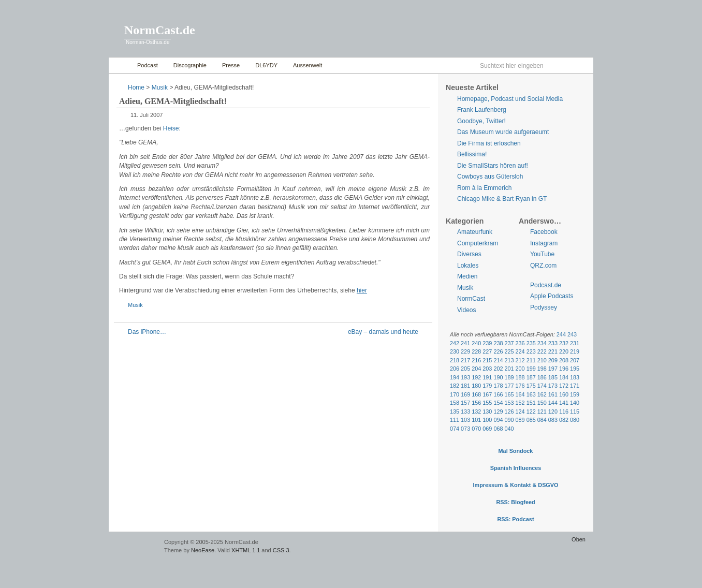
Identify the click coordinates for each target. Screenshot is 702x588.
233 (553, 343)
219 (575, 351)
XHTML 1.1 (246, 550)
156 (476, 403)
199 (531, 369)
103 (465, 420)
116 (564, 411)
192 (476, 377)
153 (509, 403)
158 (455, 403)
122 (531, 411)
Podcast (148, 65)
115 (575, 411)
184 (564, 377)
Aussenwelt (308, 65)
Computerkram (478, 243)
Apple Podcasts (552, 296)
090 (509, 420)
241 (465, 343)
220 (564, 351)
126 (509, 411)
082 (564, 420)
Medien (467, 276)
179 (487, 386)
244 (561, 334)
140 (575, 403)
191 (487, 377)
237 (509, 343)
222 (542, 351)
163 (531, 394)
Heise (171, 128)
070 (476, 429)
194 (455, 377)
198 (542, 369)
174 (542, 386)
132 (476, 411)
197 (553, 369)
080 (575, 420)
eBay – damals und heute (383, 332)
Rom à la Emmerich (484, 188)
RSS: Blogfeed (515, 502)
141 (564, 403)
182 (455, 386)
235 (531, 343)
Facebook (544, 232)
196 (564, 369)
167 (487, 394)
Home (120, 65)
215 (487, 360)
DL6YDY (266, 65)
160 (564, 394)
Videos (466, 310)
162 (542, 394)
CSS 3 (281, 550)
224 (520, 351)
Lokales (468, 266)
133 (465, 411)
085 (531, 420)
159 (575, 394)
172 (564, 386)
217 (465, 360)
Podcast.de (546, 285)
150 (542, 403)
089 (520, 420)
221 (553, 351)
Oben (579, 539)
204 (476, 369)
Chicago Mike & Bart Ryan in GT (502, 199)
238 (498, 343)
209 (553, 360)
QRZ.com (543, 266)
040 (509, 429)
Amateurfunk (475, 232)
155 (487, 403)
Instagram (544, 243)
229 (465, 351)
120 (553, 411)
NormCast (471, 299)
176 (520, 386)
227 (487, 351)
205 (465, 369)
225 (509, 351)
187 (531, 377)
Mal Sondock (516, 451)
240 (476, 343)
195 (575, 369)
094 (498, 420)
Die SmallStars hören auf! (493, 166)
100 (487, 420)
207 (575, 360)
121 (542, 411)
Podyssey (544, 307)
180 (476, 386)
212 (520, 360)
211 (531, 360)
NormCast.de (160, 30)
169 (465, 394)
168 (476, 394)
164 (520, 394)
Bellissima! (472, 154)
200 (520, 369)
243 (572, 334)
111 (455, 420)
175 (531, 386)
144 (553, 403)
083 (553, 420)
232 (564, 343)
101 (476, 420)
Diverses (469, 254)
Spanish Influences (516, 468)
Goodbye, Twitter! (481, 121)
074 (455, 429)
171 (575, 386)
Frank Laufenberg (482, 110)
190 (498, 377)
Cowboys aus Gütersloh (490, 177)
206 (455, 369)
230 (455, 351)
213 (509, 360)
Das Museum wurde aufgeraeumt (503, 132)
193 (465, 377)
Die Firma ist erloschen (489, 143)
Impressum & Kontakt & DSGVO (516, 485)
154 (498, 403)
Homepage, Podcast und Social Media (510, 99)
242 (455, 343)
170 (455, 394)
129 (498, 411)
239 (487, 343)
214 (498, 360)
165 (509, 394)
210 (542, 360)
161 (553, 394)
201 (509, 369)
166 (498, 394)
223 (531, 351)
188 (520, 377)
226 (498, 351)
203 (487, 369)
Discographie (190, 65)
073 (465, 429)
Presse (231, 65)
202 (498, 369)
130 (487, 411)
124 (520, 411)
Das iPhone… (147, 332)
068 (498, 429)
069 (487, 429)
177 (509, 386)
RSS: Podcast (515, 519)
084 (542, 420)
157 (465, 403)
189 (509, 377)
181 (465, 386)
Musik (160, 87)
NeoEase (203, 550)
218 (455, 360)
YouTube (542, 254)
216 (476, 360)
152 (520, 403)
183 (575, 377)
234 (542, 343)
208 (564, 360)
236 (520, 343)
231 (575, 343)
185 (553, 377)
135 (455, 411)
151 (531, 403)
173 (553, 386)
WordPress (135, 547)
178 (498, 386)
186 (542, 377)
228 (476, 351)
